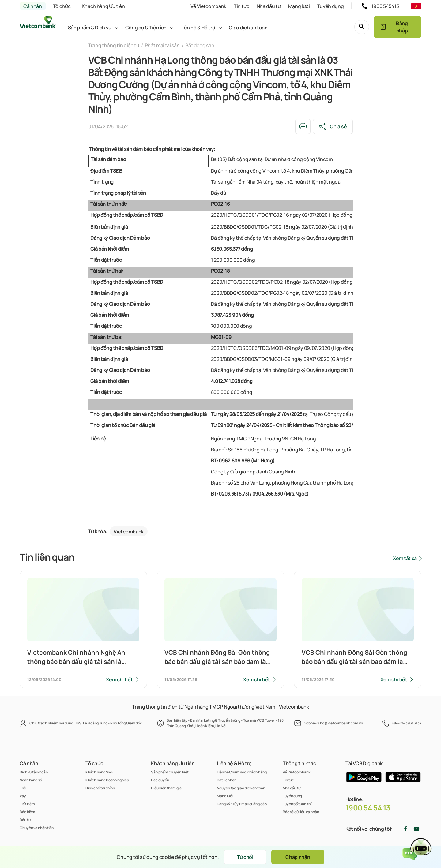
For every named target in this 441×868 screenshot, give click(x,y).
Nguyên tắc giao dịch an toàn (241, 788)
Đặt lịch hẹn (227, 780)
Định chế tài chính (100, 788)
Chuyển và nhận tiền (37, 828)
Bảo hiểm (27, 812)
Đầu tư (25, 820)
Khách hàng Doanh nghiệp (107, 780)
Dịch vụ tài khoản (34, 772)
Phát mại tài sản (162, 45)
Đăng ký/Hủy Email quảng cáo (242, 804)
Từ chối (245, 857)
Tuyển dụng (331, 6)
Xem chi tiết (119, 679)
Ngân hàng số (31, 780)
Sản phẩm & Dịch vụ (90, 28)
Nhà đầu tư (269, 6)
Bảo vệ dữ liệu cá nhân (301, 812)
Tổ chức (62, 6)
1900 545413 (385, 6)
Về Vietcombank (208, 6)
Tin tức (241, 6)
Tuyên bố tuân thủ (298, 804)
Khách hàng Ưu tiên (103, 6)
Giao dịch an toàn (248, 28)
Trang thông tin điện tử (114, 45)
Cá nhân (33, 6)
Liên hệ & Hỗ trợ (198, 28)
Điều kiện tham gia (166, 788)
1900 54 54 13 (368, 808)
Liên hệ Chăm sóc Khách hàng (242, 772)
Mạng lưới (299, 6)
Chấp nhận (298, 857)
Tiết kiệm (27, 804)
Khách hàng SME (100, 772)
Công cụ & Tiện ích (146, 28)
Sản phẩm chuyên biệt (170, 772)
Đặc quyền (160, 780)
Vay (23, 796)
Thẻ (23, 788)
